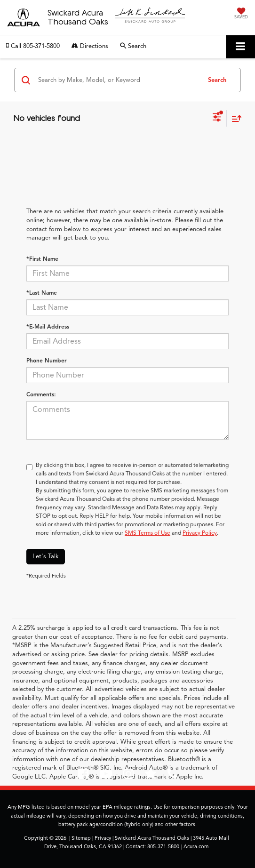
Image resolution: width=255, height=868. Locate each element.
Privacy (103, 838)
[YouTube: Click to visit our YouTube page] (106, 776)
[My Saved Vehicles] (241, 14)
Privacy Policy (200, 533)
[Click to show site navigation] (240, 47)
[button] (33, 46)
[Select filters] (217, 118)
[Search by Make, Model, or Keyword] (118, 80)
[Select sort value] (234, 118)
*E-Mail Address (48, 326)
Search (217, 80)
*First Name (42, 259)
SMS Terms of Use (147, 533)
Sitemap (81, 838)
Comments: (41, 394)
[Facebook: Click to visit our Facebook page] (83, 776)
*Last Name (42, 293)
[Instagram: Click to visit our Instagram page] (128, 776)
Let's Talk (46, 556)
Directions (90, 46)
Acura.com (196, 846)
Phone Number (47, 360)
